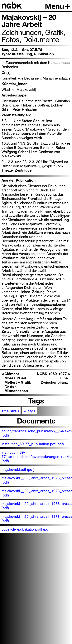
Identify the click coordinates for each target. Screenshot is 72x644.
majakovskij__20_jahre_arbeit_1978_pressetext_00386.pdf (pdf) (37, 480)
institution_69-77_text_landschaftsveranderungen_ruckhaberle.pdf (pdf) (37, 457)
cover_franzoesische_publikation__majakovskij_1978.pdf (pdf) (37, 433)
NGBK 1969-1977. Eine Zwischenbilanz (54, 378)
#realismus (10, 411)
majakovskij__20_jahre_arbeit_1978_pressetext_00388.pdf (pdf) (37, 506)
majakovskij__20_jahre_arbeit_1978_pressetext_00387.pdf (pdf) (37, 493)
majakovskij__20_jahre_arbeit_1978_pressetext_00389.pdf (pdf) (37, 519)
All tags (29, 411)
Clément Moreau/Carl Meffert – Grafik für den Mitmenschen (16, 382)
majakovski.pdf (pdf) (18, 470)
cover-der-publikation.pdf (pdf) (26, 529)
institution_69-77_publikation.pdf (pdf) (33, 444)
